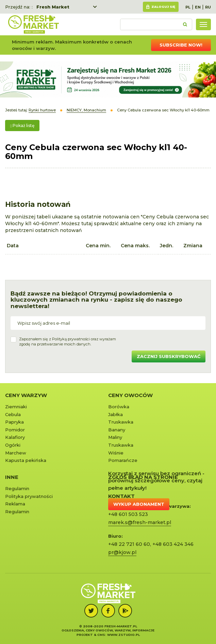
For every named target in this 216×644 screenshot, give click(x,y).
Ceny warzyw (26, 395)
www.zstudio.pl (123, 635)
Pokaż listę (22, 126)
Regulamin (17, 488)
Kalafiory (15, 437)
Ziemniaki (16, 407)
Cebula (13, 414)
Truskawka (121, 422)
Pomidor (15, 430)
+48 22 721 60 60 (129, 544)
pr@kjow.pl (122, 552)
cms (101, 635)
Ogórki (13, 445)
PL (188, 7)
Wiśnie (116, 453)
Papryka (14, 422)
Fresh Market (53, 7)
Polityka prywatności (29, 496)
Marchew (16, 453)
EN (198, 7)
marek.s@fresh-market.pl (140, 522)
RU (208, 7)
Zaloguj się (163, 7)
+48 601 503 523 (128, 514)
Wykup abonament (139, 504)
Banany (117, 430)
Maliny (115, 437)
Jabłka (115, 414)
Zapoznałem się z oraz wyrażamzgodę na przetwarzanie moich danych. (68, 342)
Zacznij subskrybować (169, 356)
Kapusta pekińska (26, 460)
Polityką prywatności (71, 339)
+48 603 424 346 (173, 544)
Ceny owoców (130, 395)
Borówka (119, 407)
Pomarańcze (123, 460)
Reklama (15, 504)
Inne (12, 477)
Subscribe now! (181, 45)
